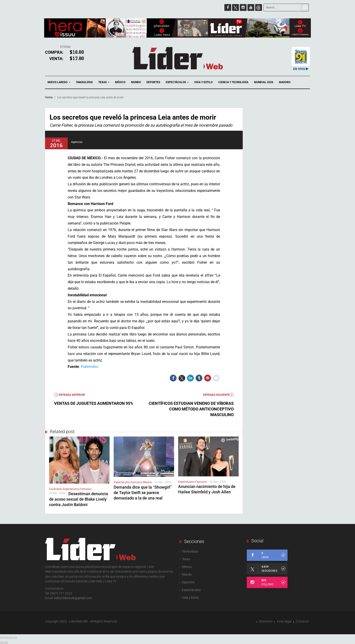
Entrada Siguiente (218, 395)
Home (49, 97)
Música (147, 482)
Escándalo (56, 489)
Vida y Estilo (203, 82)
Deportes (153, 82)
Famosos (85, 489)
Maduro (285, 82)
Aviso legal (284, 621)
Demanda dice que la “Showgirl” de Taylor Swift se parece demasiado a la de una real (143, 493)
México (120, 82)
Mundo (136, 82)
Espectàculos (191, 590)
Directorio (266, 621)
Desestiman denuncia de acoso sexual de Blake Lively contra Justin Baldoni (79, 499)
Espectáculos (177, 82)
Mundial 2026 (264, 82)
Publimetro (90, 367)
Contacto (302, 621)
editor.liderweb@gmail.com (73, 598)
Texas (104, 82)
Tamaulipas (84, 82)
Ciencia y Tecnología (233, 82)
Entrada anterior (70, 395)
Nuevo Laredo (59, 82)
